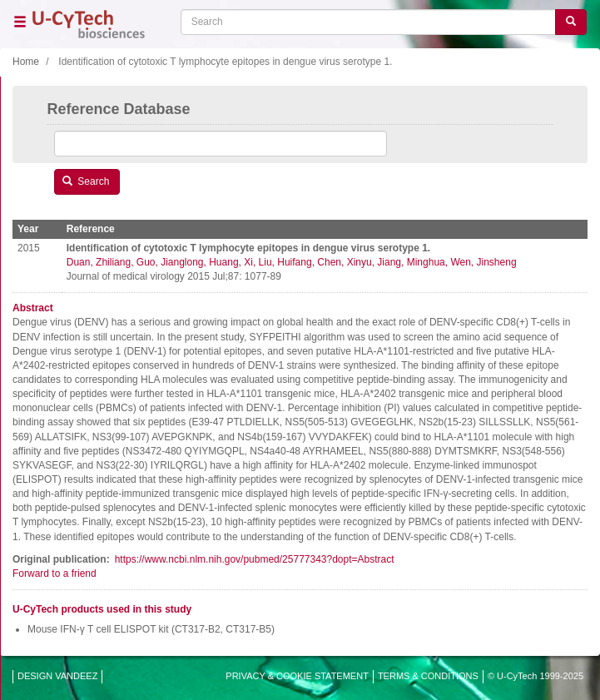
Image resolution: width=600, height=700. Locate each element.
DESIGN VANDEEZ (57, 676)
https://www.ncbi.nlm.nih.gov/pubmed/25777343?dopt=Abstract (255, 559)
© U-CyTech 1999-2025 (536, 676)
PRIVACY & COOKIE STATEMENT (297, 676)
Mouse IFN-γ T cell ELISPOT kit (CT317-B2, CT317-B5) (151, 629)
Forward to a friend (55, 573)
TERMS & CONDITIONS (428, 676)
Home (26, 62)
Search (86, 181)
